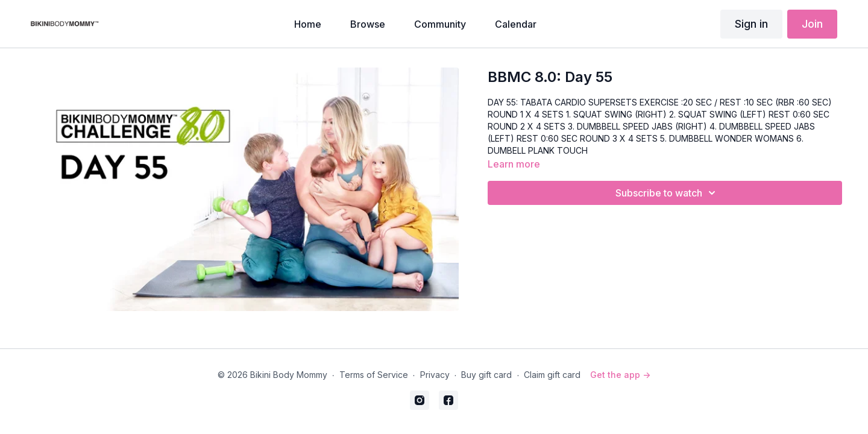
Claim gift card (552, 375)
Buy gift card (486, 375)
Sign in (751, 24)
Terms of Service (374, 375)
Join (812, 24)
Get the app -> (620, 375)
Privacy (435, 375)
